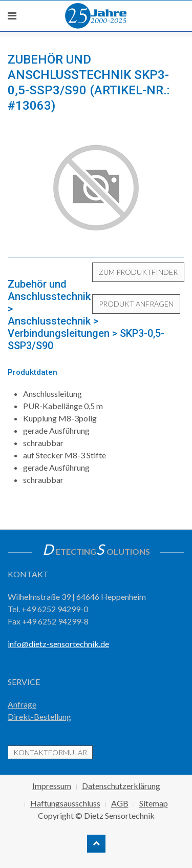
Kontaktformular (50, 752)
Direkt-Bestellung (39, 716)
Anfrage (22, 704)
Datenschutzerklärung (121, 786)
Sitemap (154, 803)
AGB (120, 803)
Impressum (52, 786)
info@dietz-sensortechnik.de (58, 644)
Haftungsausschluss (65, 803)
